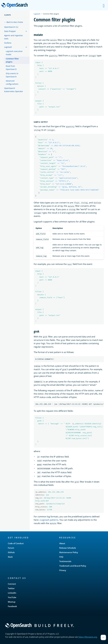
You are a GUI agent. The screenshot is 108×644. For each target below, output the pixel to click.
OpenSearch (15, 6)
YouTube (12, 597)
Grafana (8, 43)
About (62, 543)
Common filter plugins (12, 60)
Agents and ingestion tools (14, 37)
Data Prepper (10, 31)
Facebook (12, 606)
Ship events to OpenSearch (12, 75)
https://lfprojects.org (88, 637)
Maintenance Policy (69, 552)
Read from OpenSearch (11, 68)
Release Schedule (68, 548)
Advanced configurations (12, 82)
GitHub (11, 552)
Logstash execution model (14, 53)
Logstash (8, 47)
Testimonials (65, 561)
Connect (12, 584)
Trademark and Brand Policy (73, 566)
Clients (7, 15)
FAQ (61, 557)
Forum (11, 548)
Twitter (11, 588)
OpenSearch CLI (11, 27)
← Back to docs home (14, 22)
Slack (10, 557)
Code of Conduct (16, 543)
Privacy (63, 570)
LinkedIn (12, 593)
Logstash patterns (49, 520)
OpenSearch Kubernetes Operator (14, 90)
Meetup (12, 602)
